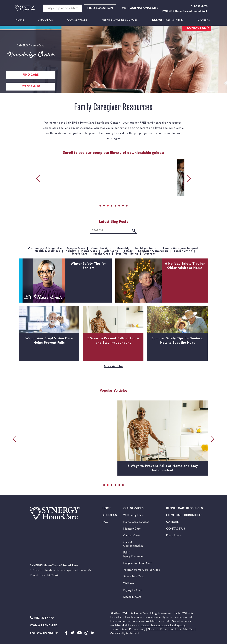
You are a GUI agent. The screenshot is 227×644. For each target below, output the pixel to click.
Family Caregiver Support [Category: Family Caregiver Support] (181, 248)
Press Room (174, 536)
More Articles (113, 367)
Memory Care (132, 529)
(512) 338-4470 (42, 618)
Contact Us (196, 28)
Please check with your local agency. (163, 625)
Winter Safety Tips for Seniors (88, 266)
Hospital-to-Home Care (138, 563)
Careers (204, 20)
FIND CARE (31, 75)
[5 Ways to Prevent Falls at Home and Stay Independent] (113, 326)
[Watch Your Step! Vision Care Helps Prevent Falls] (49, 326)
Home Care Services (136, 522)
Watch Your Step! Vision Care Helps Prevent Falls (49, 341)
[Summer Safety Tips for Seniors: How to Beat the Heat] (177, 326)
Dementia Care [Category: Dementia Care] (101, 248)
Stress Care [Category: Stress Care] (80, 254)
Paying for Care (133, 590)
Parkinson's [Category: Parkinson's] (111, 251)
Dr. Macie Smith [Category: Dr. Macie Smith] (146, 248)
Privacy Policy (137, 629)
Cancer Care (131, 536)
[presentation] (39, 178)
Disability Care (132, 597)
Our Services (77, 20)
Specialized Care (134, 577)
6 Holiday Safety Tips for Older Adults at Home (185, 266)
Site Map (189, 629)
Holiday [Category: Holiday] (71, 251)
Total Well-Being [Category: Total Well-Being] (127, 254)
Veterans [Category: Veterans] (150, 254)
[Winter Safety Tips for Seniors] (42, 281)
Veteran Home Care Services (142, 570)
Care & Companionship (133, 544)
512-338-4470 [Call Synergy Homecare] (31, 87)
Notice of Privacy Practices (164, 629)
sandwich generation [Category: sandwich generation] (153, 251)
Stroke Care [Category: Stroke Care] (102, 254)
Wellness (129, 583)
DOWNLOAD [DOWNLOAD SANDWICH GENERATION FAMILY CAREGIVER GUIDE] (109, 192)
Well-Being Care (133, 515)
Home (20, 20)
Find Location (100, 8)
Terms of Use (119, 629)
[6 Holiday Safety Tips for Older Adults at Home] (139, 281)
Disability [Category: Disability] (123, 248)
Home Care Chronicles (184, 515)
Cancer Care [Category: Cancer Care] (76, 248)
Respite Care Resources (120, 20)
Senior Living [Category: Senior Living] (183, 251)
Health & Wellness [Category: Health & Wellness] (47, 251)
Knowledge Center (168, 20)
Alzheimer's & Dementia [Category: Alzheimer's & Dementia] (45, 248)
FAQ (105, 522)
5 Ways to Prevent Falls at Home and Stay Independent (113, 341)
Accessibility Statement (125, 633)
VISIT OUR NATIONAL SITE (140, 8)
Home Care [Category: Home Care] (89, 251)
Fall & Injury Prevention (134, 555)
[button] (100, 206)
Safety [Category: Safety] (128, 251)
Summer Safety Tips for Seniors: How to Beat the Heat (177, 341)
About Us (46, 20)
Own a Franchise (43, 626)
